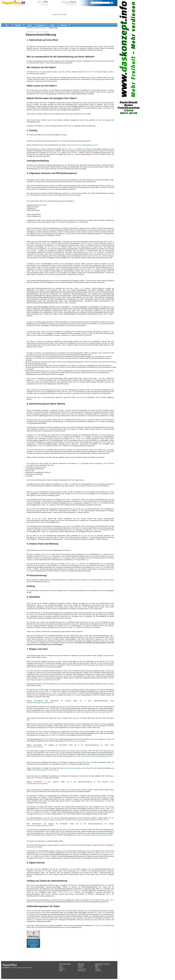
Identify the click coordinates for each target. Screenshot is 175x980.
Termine (18, 25)
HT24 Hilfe (81, 966)
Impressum (98, 970)
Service (64, 25)
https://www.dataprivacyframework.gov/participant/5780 (95, 712)
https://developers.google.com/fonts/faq (77, 768)
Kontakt (97, 969)
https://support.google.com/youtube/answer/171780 (43, 680)
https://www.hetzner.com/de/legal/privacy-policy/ (83, 145)
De (7, 25)
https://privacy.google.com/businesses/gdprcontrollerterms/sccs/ (88, 820)
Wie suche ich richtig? (96, 5)
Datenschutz (81, 970)
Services (80, 967)
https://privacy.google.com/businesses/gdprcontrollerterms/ (46, 820)
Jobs (52, 25)
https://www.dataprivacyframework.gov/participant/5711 (95, 756)
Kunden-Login (82, 969)
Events (61, 967)
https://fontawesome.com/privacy (37, 784)
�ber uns (98, 966)
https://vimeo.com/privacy (78, 741)
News (30, 25)
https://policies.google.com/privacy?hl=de (40, 703)
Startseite (43, 28)
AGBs (61, 970)
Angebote (41, 25)
